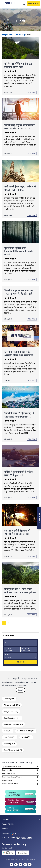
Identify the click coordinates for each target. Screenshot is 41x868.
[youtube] (30, 865)
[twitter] (16, 865)
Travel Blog (20, 35)
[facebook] (11, 865)
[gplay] (8, 853)
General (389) (9, 699)
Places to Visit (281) (12, 705)
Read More (32, 92)
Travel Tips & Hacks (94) (13, 724)
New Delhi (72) (10, 737)
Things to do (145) (11, 712)
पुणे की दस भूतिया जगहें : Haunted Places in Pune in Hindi (19, 251)
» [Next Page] (14, 623)
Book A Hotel (34, 3)
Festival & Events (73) (26, 731)
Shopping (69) (9, 744)
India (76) (8, 731)
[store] (23, 853)
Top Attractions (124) (12, 718)
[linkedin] (21, 865)
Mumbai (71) (26, 737)
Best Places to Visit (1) (13, 750)
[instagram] (25, 865)
